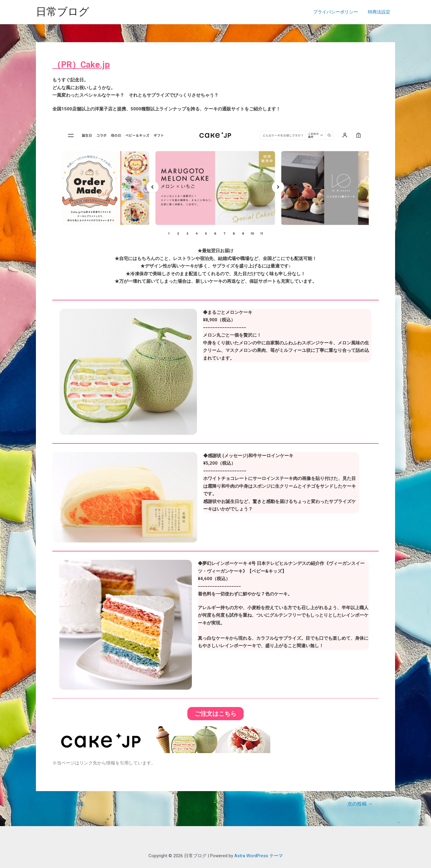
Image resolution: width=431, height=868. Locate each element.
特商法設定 (379, 12)
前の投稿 (71, 804)
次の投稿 (360, 804)
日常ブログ (63, 12)
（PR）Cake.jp (82, 64)
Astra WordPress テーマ (259, 856)
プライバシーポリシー (337, 12)
